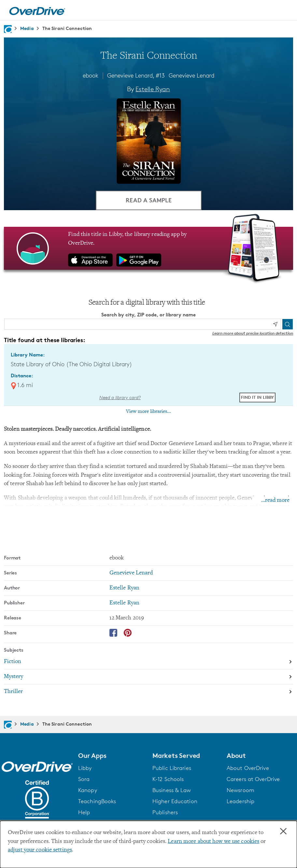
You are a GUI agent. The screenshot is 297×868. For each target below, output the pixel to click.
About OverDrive (248, 768)
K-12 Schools (168, 779)
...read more (275, 500)
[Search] (288, 324)
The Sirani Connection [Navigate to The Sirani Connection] (67, 28)
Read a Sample (149, 200)
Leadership (240, 801)
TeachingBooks (97, 801)
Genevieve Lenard (191, 75)
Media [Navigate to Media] (27, 28)
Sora (84, 779)
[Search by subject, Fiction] (148, 662)
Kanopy (88, 790)
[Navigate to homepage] (8, 29)
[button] (111, 756)
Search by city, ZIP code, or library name (148, 315)
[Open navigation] (284, 11)
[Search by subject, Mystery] (148, 677)
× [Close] (283, 832)
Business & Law (172, 790)
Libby (85, 768)
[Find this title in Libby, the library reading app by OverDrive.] (148, 248)
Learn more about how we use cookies (213, 842)
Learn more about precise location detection (253, 333)
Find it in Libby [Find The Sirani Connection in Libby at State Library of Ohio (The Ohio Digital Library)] (257, 397)
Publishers (165, 812)
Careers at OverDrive (253, 779)
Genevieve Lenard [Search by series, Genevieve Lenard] (131, 573)
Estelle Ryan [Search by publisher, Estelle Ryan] (124, 603)
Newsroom (240, 790)
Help (84, 812)
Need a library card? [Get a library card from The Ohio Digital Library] (120, 397)
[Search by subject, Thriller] (148, 692)
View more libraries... (148, 412)
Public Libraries (172, 768)
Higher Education (175, 801)
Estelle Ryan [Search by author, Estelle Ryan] (153, 89)
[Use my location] (275, 324)
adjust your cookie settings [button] (40, 850)
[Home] (37, 10)
